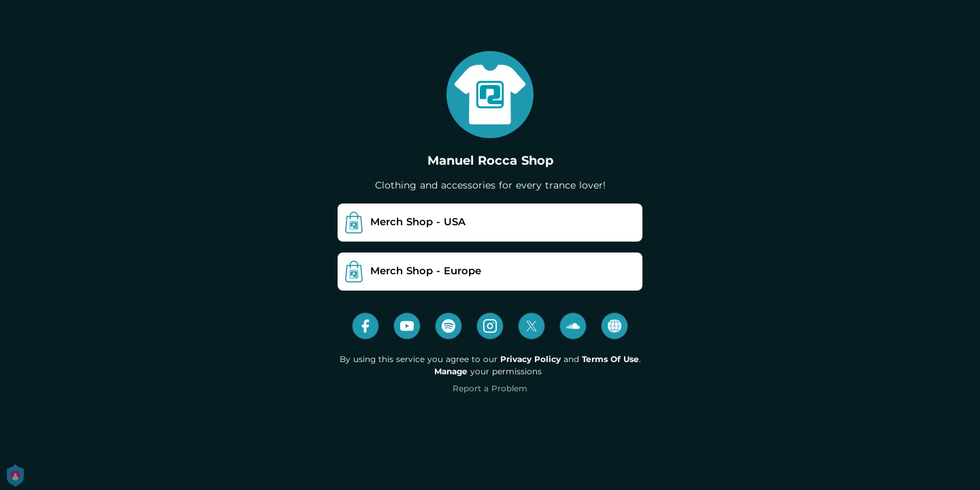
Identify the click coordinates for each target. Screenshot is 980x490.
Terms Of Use (610, 359)
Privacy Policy (530, 359)
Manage (451, 371)
